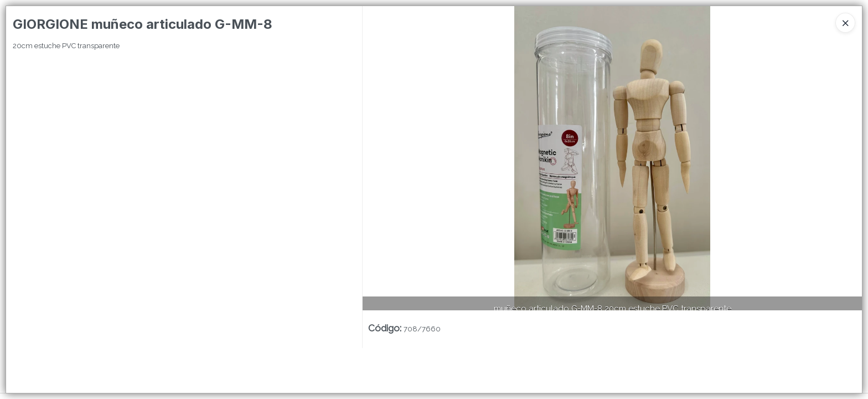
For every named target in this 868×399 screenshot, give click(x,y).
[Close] (845, 23)
